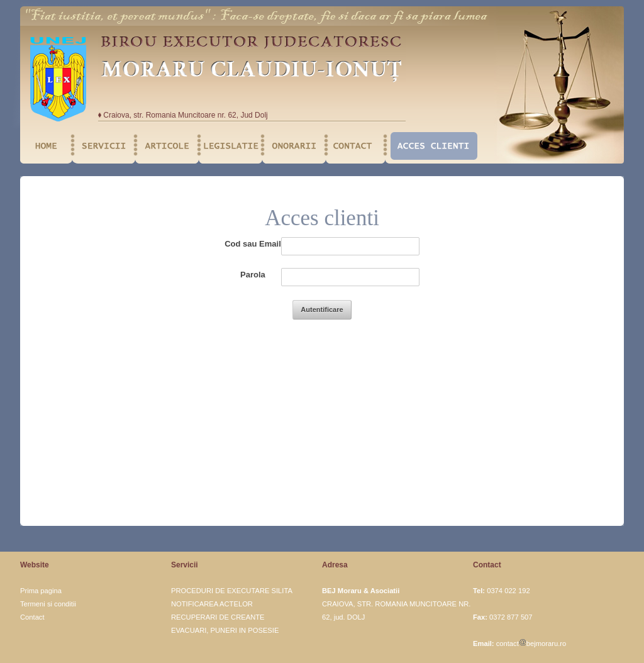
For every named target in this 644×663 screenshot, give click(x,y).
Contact (32, 617)
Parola (253, 275)
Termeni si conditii (48, 604)
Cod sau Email (253, 244)
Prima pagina (41, 591)
